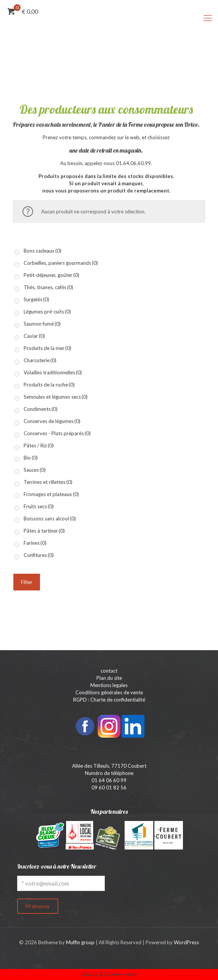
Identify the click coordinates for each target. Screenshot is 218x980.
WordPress (186, 942)
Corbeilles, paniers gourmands (61, 263)
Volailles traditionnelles (53, 372)
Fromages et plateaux (51, 494)
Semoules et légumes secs (56, 397)
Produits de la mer (47, 348)
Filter (27, 582)
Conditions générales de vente (109, 692)
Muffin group (80, 942)
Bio (31, 458)
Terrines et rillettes (48, 482)
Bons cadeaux (42, 251)
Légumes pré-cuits (47, 312)
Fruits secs (39, 506)
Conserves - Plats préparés (57, 433)
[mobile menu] (208, 18)
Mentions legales (109, 685)
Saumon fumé (42, 324)
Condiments (41, 409)
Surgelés (36, 299)
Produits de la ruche (49, 385)
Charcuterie (40, 360)
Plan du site (109, 678)
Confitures (39, 555)
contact (109, 671)
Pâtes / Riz (39, 445)
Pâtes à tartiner (44, 531)
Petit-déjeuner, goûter (51, 275)
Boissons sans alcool (50, 519)
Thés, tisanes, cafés (48, 287)
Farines (35, 543)
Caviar (34, 336)
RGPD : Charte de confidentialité (109, 700)
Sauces (35, 470)
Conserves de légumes (52, 421)
